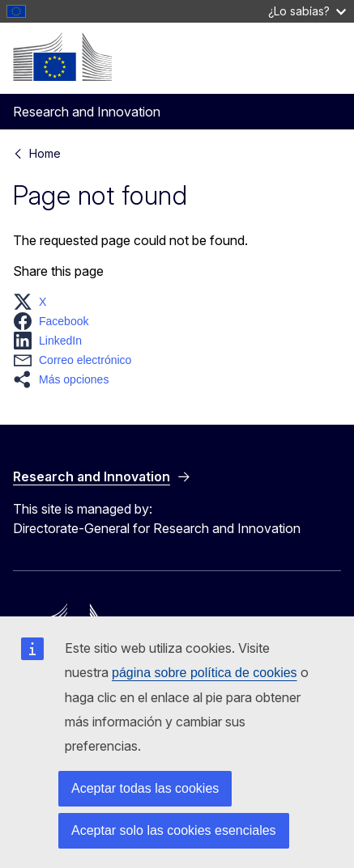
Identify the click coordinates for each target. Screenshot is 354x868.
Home (45, 153)
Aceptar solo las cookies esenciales (174, 830)
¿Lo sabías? (307, 11)
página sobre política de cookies (205, 673)
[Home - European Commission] (62, 57)
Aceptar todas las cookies (145, 788)
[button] (34, 302)
